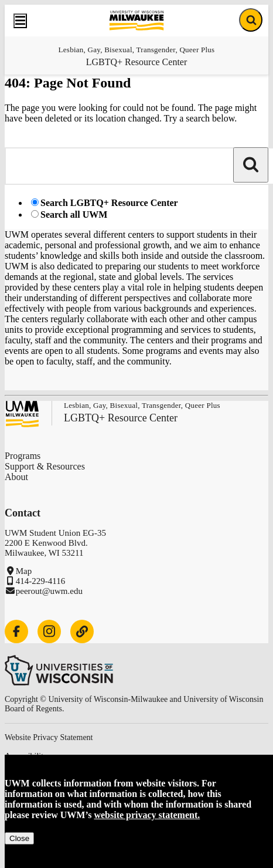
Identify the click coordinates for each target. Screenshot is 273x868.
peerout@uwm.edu (49, 591)
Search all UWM (74, 215)
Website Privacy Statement (49, 737)
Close (19, 838)
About (16, 477)
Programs (23, 456)
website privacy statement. (147, 815)
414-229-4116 (40, 581)
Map (24, 571)
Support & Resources (45, 466)
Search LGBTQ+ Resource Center (109, 203)
